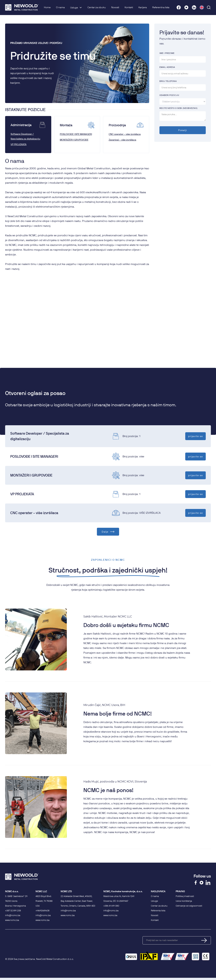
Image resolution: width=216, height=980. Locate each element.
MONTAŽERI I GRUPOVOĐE (74, 140)
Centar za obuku (97, 7)
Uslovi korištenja (184, 901)
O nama (60, 7)
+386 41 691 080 (111, 906)
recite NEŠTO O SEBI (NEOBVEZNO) (178, 108)
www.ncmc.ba (12, 920)
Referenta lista (158, 910)
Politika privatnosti (185, 896)
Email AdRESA (167, 67)
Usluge (74, 8)
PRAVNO (180, 891)
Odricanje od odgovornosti (189, 906)
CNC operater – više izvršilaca (125, 134)
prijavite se (195, 436)
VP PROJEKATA (19, 144)
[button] (76, 8)
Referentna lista (161, 7)
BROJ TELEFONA (168, 81)
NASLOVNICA (158, 891)
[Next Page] (108, 532)
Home (47, 7)
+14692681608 (42, 910)
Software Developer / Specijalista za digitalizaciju (25, 136)
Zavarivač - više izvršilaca (122, 140)
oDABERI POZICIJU (169, 95)
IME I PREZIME (167, 53)
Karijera (143, 7)
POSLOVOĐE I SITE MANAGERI (76, 134)
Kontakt (129, 7)
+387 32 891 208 (13, 910)
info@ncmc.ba (13, 915)
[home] (22, 7)
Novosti (115, 7)
